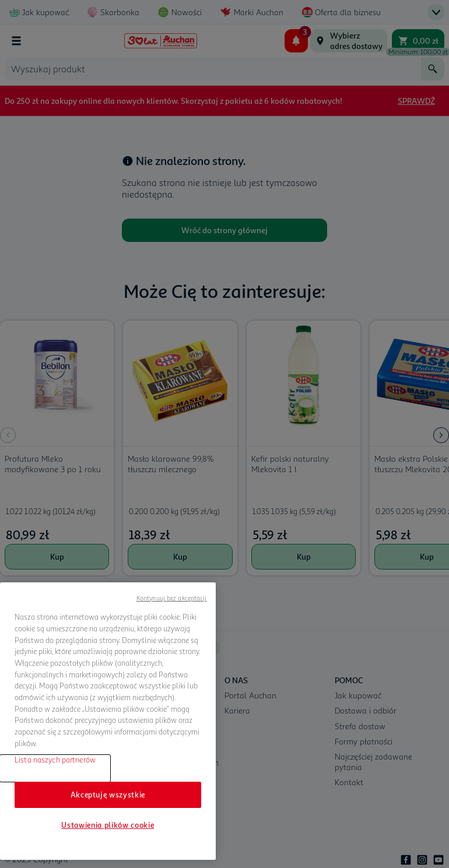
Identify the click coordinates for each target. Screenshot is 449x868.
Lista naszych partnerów (55, 760)
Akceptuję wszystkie (108, 795)
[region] (108, 721)
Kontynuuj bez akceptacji (172, 598)
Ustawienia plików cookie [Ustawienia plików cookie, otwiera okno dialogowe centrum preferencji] (108, 825)
